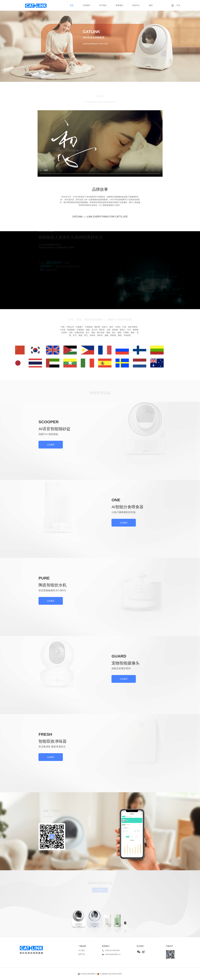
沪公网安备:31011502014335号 (110, 974)
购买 (151, 5)
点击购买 (51, 445)
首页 (72, 5)
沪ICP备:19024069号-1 (87, 974)
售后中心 (136, 5)
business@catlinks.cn (111, 954)
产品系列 (86, 5)
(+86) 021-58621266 (111, 951)
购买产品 (82, 954)
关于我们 (103, 5)
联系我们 (120, 5)
